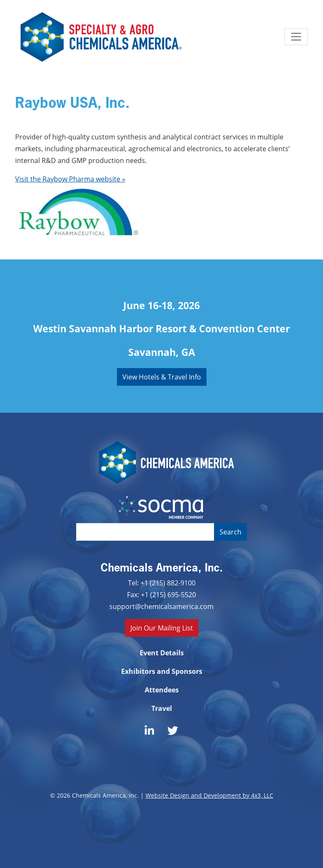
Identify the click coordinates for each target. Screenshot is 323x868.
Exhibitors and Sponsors (162, 671)
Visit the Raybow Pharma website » (70, 179)
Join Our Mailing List (162, 628)
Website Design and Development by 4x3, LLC (209, 795)
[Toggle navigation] (296, 37)
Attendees (162, 690)
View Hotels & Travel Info (162, 377)
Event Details (162, 653)
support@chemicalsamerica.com (161, 606)
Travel (162, 708)
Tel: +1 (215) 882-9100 (162, 583)
